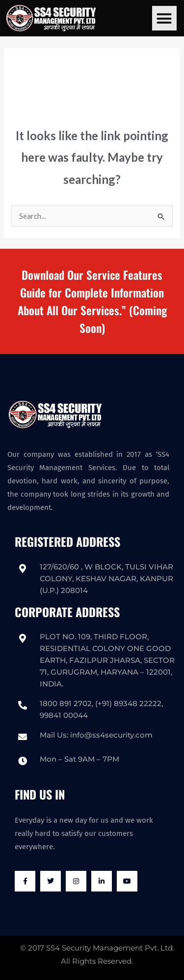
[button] (164, 18)
